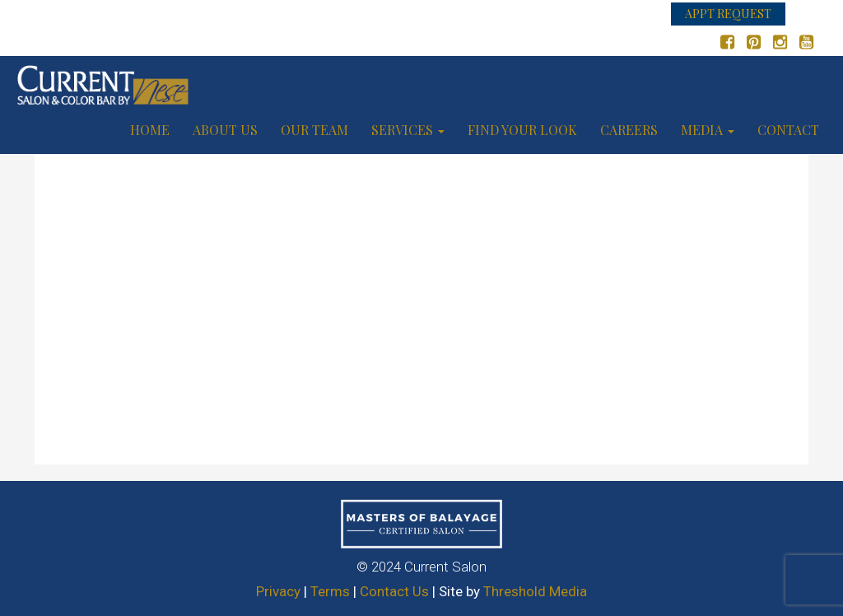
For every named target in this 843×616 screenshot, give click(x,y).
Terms (330, 591)
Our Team (314, 130)
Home (150, 130)
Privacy (278, 591)
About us (225, 130)
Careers (629, 130)
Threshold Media (535, 591)
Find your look (522, 130)
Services (408, 130)
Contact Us (394, 591)
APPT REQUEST (728, 14)
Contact (788, 130)
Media (708, 130)
